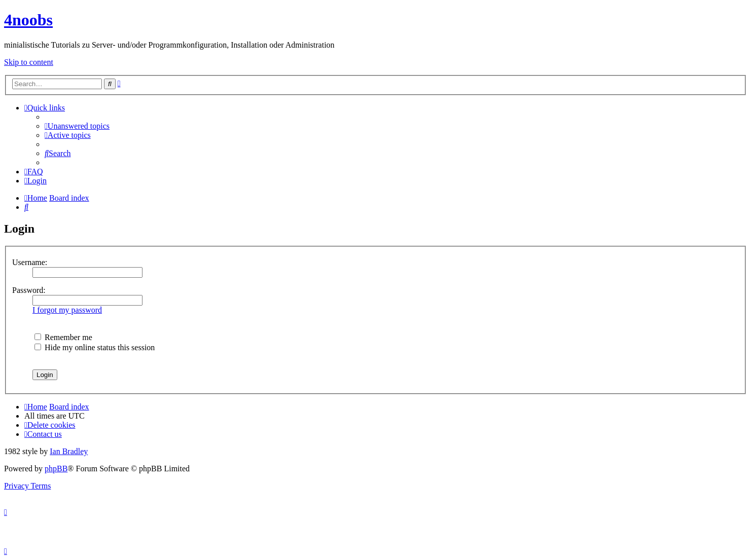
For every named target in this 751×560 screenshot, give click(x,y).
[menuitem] (77, 126)
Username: (30, 262)
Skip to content (29, 62)
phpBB (56, 469)
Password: (29, 290)
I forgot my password (67, 310)
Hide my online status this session (95, 347)
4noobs (28, 20)
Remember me (63, 337)
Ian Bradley (69, 451)
